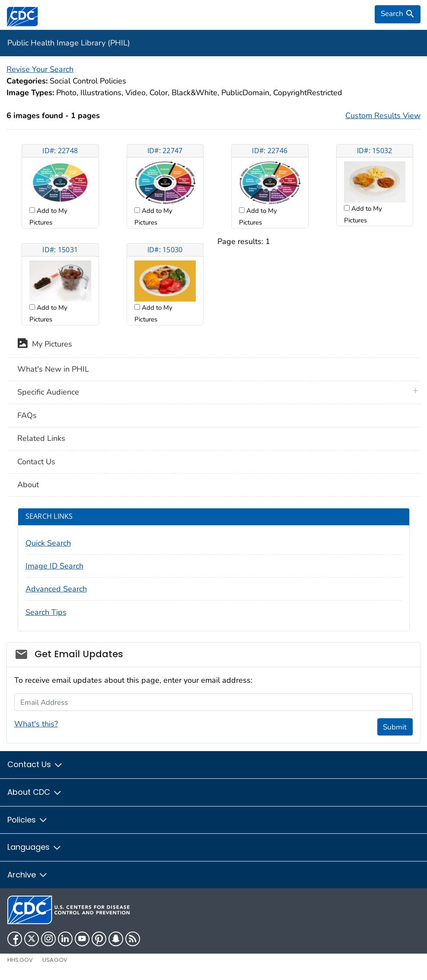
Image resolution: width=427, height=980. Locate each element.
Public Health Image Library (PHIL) (69, 43)
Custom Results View (383, 116)
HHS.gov (20, 960)
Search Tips (46, 612)
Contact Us (36, 462)
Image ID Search (54, 566)
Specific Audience (48, 392)
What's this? (36, 724)
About (28, 485)
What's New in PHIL (53, 369)
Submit (395, 727)
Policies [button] (28, 820)
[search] (398, 14)
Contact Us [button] (35, 764)
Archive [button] (28, 875)
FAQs (27, 415)
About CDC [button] (35, 792)
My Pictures (45, 345)
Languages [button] (35, 847)
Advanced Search (56, 589)
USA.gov (55, 960)
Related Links (41, 438)
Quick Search (48, 543)
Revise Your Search (40, 69)
